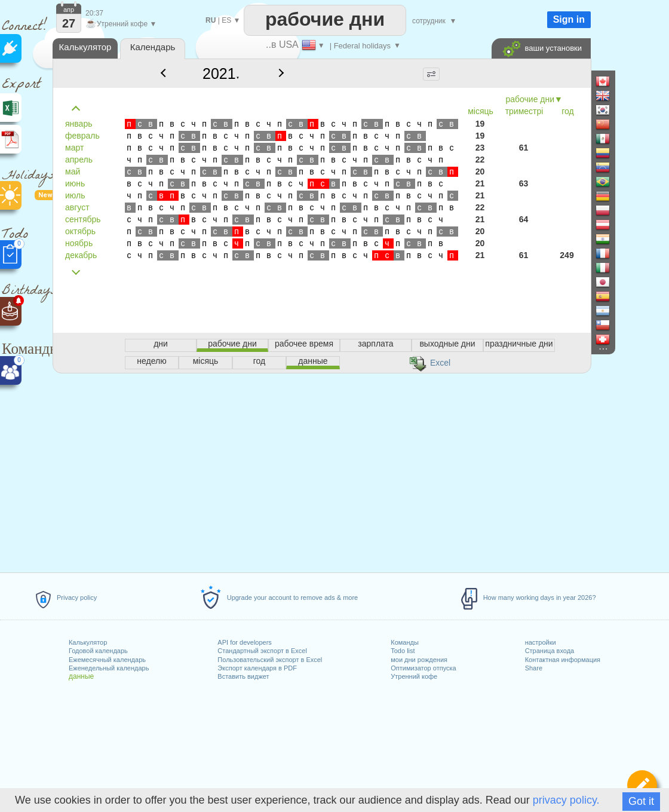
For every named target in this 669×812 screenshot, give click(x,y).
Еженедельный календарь (109, 668)
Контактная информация (563, 660)
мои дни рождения (419, 660)
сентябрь (83, 219)
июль (75, 195)
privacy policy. (566, 800)
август (77, 207)
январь (79, 124)
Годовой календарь (98, 651)
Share (534, 668)
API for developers (245, 642)
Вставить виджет (243, 676)
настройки (541, 642)
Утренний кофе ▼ (121, 24)
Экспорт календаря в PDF (257, 668)
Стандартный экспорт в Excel (262, 651)
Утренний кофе (414, 676)
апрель (79, 160)
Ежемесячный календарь (107, 660)
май (73, 171)
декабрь (81, 255)
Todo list (403, 651)
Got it (641, 801)
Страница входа (550, 651)
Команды (405, 642)
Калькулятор (88, 642)
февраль (82, 136)
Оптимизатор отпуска (423, 668)
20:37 (94, 13)
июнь (75, 183)
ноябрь (79, 243)
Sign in (569, 19)
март (74, 148)
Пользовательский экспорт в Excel (270, 660)
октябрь (80, 231)
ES (226, 20)
